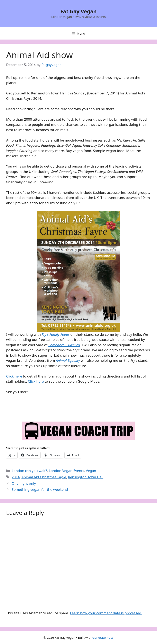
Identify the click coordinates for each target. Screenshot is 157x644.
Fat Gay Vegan (78, 11)
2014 (16, 477)
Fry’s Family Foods (56, 334)
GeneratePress (103, 637)
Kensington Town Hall (86, 477)
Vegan (91, 471)
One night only (24, 483)
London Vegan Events (66, 471)
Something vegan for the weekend (40, 489)
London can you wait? (29, 471)
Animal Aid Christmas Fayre (44, 477)
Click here (14, 376)
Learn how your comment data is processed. (106, 613)
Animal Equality (68, 360)
